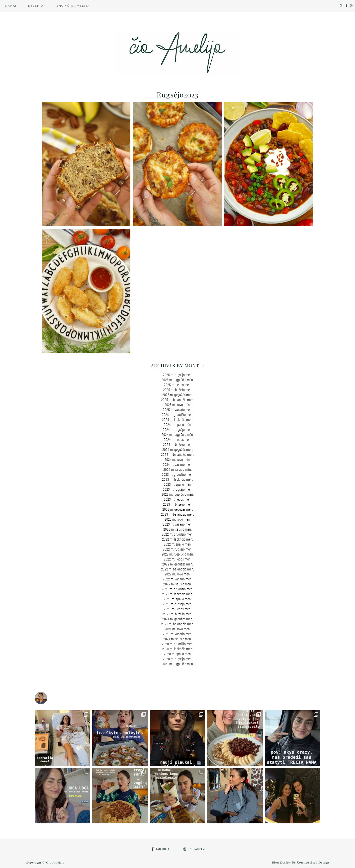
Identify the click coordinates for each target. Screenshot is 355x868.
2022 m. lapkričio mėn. (177, 539)
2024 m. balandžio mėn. (177, 455)
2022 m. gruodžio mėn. (177, 534)
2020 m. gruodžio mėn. (177, 644)
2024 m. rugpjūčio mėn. (178, 435)
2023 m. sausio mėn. (177, 529)
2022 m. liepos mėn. (177, 559)
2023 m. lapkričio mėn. (177, 479)
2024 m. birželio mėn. (178, 445)
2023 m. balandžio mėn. (177, 514)
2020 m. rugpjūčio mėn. (178, 664)
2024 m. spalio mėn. (178, 425)
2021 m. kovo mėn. (177, 629)
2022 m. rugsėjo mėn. (177, 549)
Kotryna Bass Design (313, 862)
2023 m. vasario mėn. (177, 524)
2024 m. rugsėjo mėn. (177, 430)
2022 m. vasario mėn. (177, 579)
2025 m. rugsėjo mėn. (177, 375)
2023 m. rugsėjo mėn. (177, 489)
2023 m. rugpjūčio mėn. (178, 494)
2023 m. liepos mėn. (177, 499)
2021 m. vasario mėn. (177, 634)
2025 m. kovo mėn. (177, 405)
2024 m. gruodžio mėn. (177, 415)
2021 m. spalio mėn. (178, 599)
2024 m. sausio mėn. (177, 470)
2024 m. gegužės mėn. (178, 450)
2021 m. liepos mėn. (177, 609)
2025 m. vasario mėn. (177, 410)
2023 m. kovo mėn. (177, 519)
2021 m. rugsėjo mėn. (177, 604)
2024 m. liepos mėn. (177, 440)
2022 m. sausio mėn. (177, 584)
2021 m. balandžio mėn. (177, 624)
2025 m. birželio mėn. (178, 390)
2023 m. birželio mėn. (178, 504)
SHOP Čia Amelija (73, 6)
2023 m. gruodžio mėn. (177, 474)
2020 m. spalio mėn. (178, 654)
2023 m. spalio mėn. (178, 484)
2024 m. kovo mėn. (177, 460)
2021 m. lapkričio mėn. (177, 594)
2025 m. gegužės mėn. (178, 395)
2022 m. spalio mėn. (178, 544)
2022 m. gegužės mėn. (178, 564)
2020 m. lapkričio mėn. (177, 649)
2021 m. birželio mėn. (178, 614)
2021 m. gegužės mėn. (178, 619)
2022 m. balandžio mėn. (177, 569)
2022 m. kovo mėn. (177, 574)
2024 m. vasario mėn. (177, 465)
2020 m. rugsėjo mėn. (177, 659)
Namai (11, 6)
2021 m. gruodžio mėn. (177, 589)
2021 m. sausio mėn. (177, 639)
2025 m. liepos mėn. (177, 385)
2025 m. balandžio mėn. (177, 400)
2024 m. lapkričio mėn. (177, 420)
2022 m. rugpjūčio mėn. (178, 554)
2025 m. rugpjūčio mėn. (178, 380)
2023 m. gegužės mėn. (178, 509)
